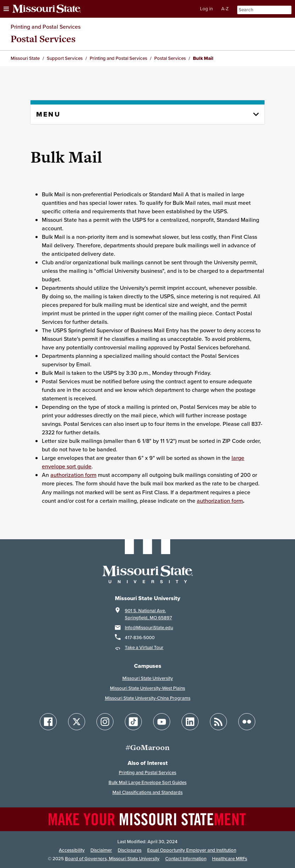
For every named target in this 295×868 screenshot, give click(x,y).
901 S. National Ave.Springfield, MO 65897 (148, 614)
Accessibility (72, 850)
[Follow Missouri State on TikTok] (133, 722)
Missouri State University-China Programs (148, 698)
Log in (206, 9)
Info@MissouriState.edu (149, 628)
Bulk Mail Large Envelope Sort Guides (147, 782)
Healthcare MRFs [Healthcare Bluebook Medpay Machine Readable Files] (230, 859)
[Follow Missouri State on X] (77, 722)
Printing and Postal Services (46, 27)
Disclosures (130, 850)
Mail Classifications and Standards (147, 792)
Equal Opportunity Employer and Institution (192, 850)
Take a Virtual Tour (144, 647)
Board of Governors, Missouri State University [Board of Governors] (112, 859)
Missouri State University (148, 678)
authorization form (73, 475)
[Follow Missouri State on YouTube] (162, 722)
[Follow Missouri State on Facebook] (48, 722)
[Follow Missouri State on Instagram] (105, 722)
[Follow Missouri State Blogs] (218, 722)
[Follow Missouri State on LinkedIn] (190, 722)
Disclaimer (101, 850)
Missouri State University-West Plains (147, 688)
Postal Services (43, 39)
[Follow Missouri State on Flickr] (247, 722)
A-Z (225, 9)
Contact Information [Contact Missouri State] (186, 859)
